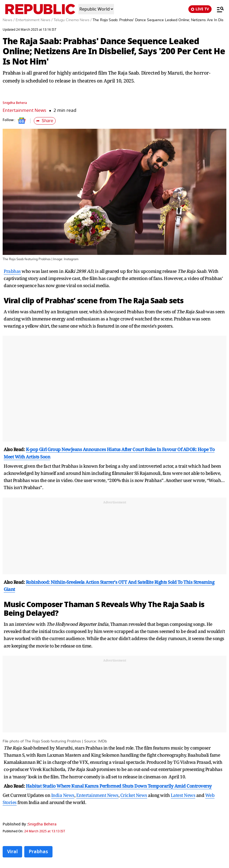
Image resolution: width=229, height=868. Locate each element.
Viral (12, 301)
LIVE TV (200, 9)
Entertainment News (24, 110)
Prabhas (12, 271)
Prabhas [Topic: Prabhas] (38, 852)
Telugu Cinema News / (73, 20)
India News (63, 795)
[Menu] (218, 9)
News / (9, 20)
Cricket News (134, 795)
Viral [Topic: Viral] (12, 852)
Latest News (183, 795)
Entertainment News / (34, 20)
